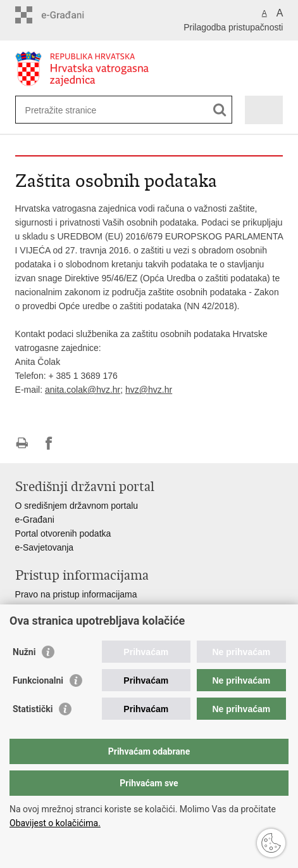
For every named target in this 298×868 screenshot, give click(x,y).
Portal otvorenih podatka (63, 533)
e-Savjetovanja (45, 547)
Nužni (24, 652)
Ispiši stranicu (22, 443)
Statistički (33, 709)
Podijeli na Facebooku (49, 443)
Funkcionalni (38, 680)
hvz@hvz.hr (149, 390)
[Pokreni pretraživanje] (220, 110)
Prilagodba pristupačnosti (233, 27)
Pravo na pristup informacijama (76, 594)
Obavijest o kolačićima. (55, 823)
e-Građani (35, 520)
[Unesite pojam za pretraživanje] (71, 110)
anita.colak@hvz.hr (83, 390)
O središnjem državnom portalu (77, 506)
